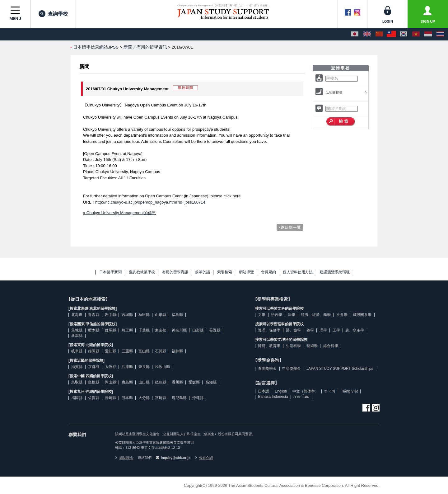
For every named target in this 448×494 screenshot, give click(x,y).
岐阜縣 (77, 351)
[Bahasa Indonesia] (428, 34)
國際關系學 (362, 315)
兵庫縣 (127, 367)
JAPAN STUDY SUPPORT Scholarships (340, 369)
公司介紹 (204, 458)
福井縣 (177, 351)
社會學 (342, 315)
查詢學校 (53, 14)
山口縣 (144, 382)
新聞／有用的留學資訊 (145, 47)
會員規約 (268, 272)
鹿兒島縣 (179, 398)
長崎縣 (110, 398)
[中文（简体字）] (379, 34)
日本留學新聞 (110, 272)
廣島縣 (127, 382)
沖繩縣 (198, 398)
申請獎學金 (292, 369)
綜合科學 (331, 346)
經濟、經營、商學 (316, 315)
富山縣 (144, 351)
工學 (336, 330)
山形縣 (161, 315)
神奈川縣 (179, 330)
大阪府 (110, 367)
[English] (367, 34)
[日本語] (355, 34)
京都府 (94, 367)
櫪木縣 (94, 330)
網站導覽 (246, 272)
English (281, 391)
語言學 (277, 315)
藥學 (310, 330)
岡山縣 (110, 382)
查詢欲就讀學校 (142, 272)
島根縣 (94, 382)
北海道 (77, 315)
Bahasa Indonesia (273, 397)
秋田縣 (144, 315)
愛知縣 (110, 351)
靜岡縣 (94, 351)
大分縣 (144, 398)
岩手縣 (110, 315)
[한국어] (404, 34)
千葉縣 (144, 330)
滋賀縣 (77, 367)
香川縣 (177, 382)
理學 (323, 330)
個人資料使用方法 (298, 272)
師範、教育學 (269, 346)
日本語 (264, 391)
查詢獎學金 (267, 369)
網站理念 (124, 458)
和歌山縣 (162, 367)
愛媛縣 (194, 382)
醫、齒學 (293, 330)
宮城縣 (127, 315)
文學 (262, 315)
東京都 (161, 330)
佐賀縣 (94, 398)
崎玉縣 (127, 330)
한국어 (330, 391)
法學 (292, 315)
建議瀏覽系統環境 (335, 272)
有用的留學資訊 (175, 272)
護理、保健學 (269, 330)
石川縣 (161, 351)
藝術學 (312, 346)
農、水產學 (355, 330)
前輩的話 (203, 272)
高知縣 (211, 382)
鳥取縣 (77, 382)
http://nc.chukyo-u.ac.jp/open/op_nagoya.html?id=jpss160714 (150, 202)
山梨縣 (198, 330)
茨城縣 (77, 330)
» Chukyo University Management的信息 (119, 213)
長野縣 (215, 330)
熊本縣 (127, 398)
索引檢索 (225, 272)
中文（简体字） (306, 391)
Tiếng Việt (349, 391)
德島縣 (161, 382)
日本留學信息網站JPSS (96, 47)
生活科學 (293, 346)
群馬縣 (110, 330)
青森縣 (94, 315)
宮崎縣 (161, 398)
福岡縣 (77, 398)
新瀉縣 (77, 336)
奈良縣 (144, 367)
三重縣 (127, 351)
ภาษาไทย (301, 397)
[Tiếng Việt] (416, 34)
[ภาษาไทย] (440, 34)
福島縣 (177, 315)
